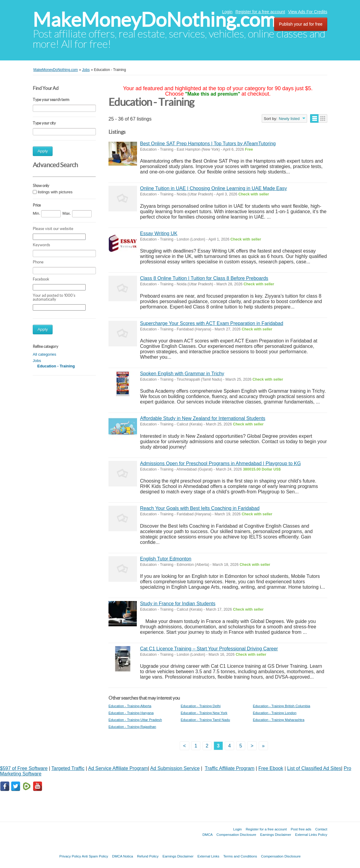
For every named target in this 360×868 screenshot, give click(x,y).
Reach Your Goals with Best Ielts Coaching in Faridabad (200, 508)
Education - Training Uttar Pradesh (135, 720)
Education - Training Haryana (131, 713)
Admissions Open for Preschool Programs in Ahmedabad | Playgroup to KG (220, 463)
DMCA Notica (123, 856)
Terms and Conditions (240, 856)
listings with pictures (55, 192)
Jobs (37, 361)
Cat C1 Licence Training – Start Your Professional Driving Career (209, 649)
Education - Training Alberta (130, 706)
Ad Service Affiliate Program (118, 768)
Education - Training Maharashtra (278, 720)
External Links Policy (311, 834)
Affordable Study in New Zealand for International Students (203, 418)
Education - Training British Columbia (281, 706)
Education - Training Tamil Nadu (205, 720)
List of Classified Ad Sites (314, 768)
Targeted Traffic (68, 768)
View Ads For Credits (308, 12)
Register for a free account (260, 12)
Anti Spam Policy (95, 856)
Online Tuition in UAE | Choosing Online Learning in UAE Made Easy (214, 188)
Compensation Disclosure (236, 834)
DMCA (208, 834)
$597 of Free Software (24, 768)
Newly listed (289, 119)
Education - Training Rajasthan (132, 727)
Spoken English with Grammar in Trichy (182, 374)
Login (227, 12)
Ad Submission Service (175, 768)
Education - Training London (275, 713)
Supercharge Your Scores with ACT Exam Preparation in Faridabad (212, 323)
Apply (43, 151)
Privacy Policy (70, 856)
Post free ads (301, 829)
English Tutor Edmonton (166, 559)
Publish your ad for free (301, 24)
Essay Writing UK (159, 233)
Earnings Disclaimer (276, 834)
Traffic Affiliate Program (230, 768)
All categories (44, 354)
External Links (208, 856)
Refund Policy (148, 856)
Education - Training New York (204, 713)
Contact (321, 829)
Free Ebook (271, 768)
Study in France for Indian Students (178, 604)
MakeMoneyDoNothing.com (154, 20)
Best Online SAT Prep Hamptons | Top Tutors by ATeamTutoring (208, 144)
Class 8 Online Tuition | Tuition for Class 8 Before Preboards (204, 278)
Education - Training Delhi (201, 706)
